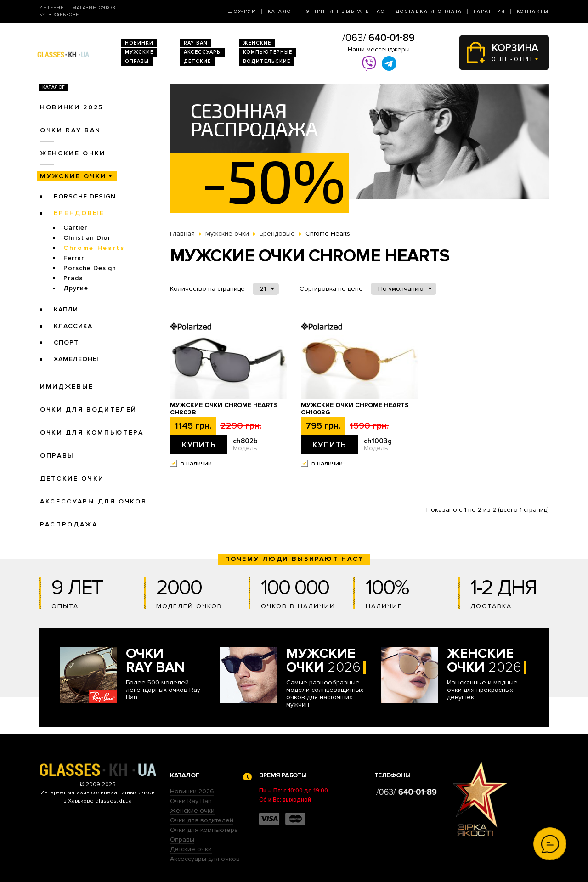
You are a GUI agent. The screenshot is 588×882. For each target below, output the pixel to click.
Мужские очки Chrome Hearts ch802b (224, 409)
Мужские (139, 52)
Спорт (66, 342)
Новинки (139, 43)
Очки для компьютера (92, 433)
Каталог (282, 11)
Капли (66, 309)
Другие (76, 288)
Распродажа (69, 524)
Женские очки (73, 153)
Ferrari (75, 258)
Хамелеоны (76, 359)
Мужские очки (73, 176)
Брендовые (79, 213)
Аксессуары (203, 52)
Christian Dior (87, 238)
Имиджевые (67, 387)
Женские (257, 43)
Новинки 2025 (72, 107)
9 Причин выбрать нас (346, 11)
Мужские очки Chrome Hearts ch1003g (355, 409)
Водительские (267, 61)
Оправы (137, 61)
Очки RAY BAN (71, 130)
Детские (197, 61)
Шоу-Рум (242, 11)
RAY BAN (196, 43)
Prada (73, 278)
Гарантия (490, 11)
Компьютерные (268, 52)
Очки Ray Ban (191, 801)
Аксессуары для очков (93, 501)
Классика (73, 326)
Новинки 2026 (192, 791)
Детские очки (72, 478)
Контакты (533, 11)
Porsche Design (85, 196)
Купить (199, 445)
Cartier (75, 228)
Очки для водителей (88, 410)
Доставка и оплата (429, 11)
